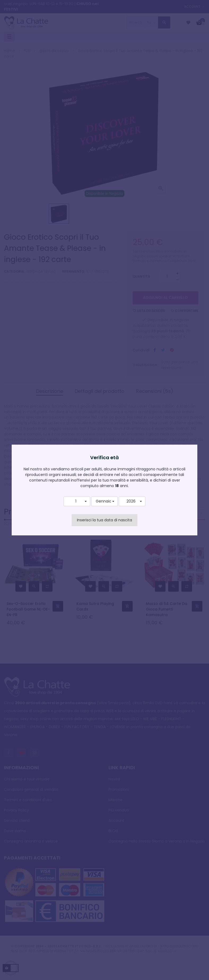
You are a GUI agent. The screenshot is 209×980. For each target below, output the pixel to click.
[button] (77, 501)
